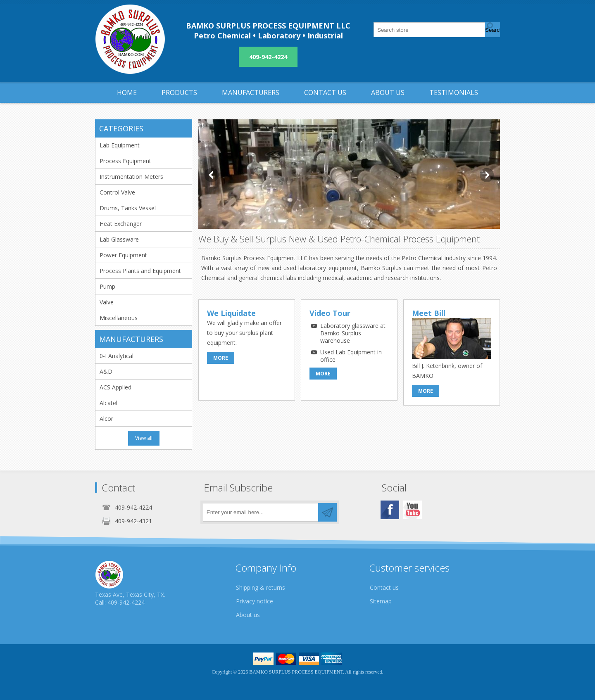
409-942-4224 (268, 57)
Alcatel (108, 403)
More (221, 358)
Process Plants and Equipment (140, 271)
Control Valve (117, 192)
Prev (212, 175)
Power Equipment (123, 255)
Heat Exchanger (121, 224)
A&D (106, 371)
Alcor (106, 419)
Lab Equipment (120, 145)
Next (487, 175)
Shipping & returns (261, 587)
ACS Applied (115, 387)
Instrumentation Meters (131, 177)
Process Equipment (125, 161)
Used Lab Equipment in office (351, 356)
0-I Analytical (117, 356)
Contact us (384, 587)
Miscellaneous (119, 318)
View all (144, 438)
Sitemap (381, 601)
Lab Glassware (119, 239)
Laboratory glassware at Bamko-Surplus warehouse (353, 333)
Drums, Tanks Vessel (128, 208)
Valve (107, 302)
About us (248, 615)
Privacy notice (255, 601)
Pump (107, 286)
